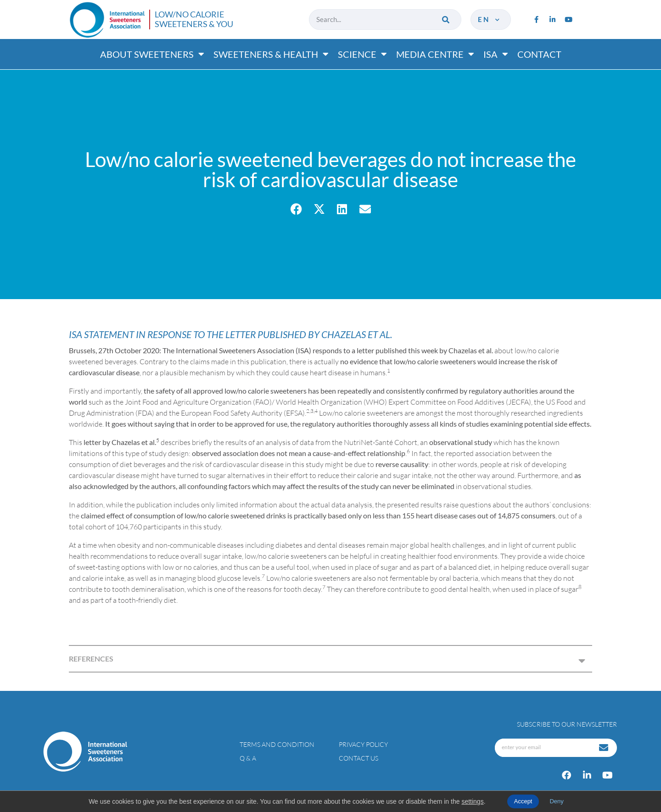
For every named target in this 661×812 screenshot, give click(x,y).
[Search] (446, 19)
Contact (539, 54)
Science (362, 54)
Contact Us (359, 758)
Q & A (248, 758)
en (490, 19)
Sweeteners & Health (271, 54)
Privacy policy (363, 744)
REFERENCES (91, 659)
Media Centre (435, 54)
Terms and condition (277, 744)
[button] (296, 209)
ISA (496, 54)
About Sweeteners (152, 54)
